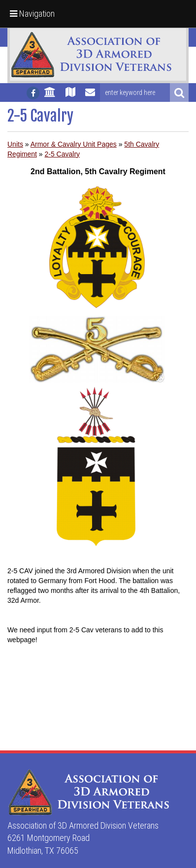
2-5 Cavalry (63, 154)
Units (15, 144)
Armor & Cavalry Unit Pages (74, 144)
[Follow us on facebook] (33, 93)
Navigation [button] (32, 14)
